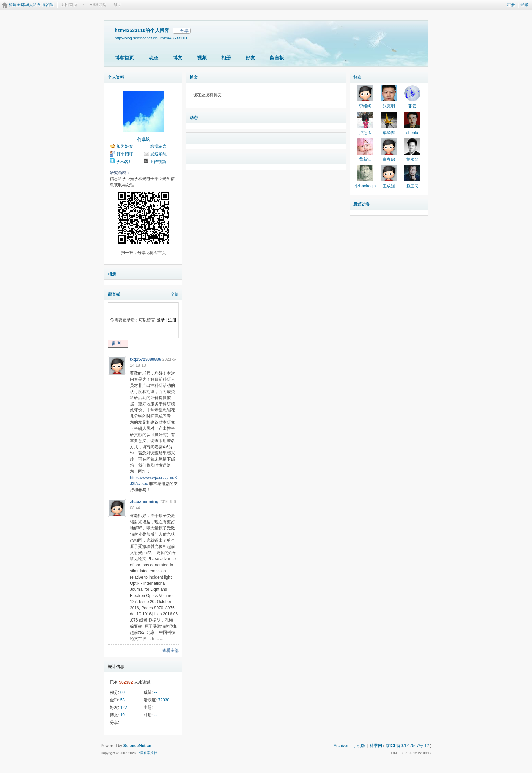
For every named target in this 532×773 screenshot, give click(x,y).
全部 (175, 294)
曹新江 (365, 159)
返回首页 (69, 5)
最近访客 (361, 204)
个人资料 (116, 77)
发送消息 (159, 154)
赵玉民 (412, 186)
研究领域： (120, 173)
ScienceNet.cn (137, 746)
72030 (164, 700)
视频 (202, 58)
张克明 (389, 106)
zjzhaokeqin (365, 186)
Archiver (341, 746)
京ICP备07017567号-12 (407, 746)
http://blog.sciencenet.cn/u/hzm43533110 (151, 38)
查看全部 (171, 651)
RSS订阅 (98, 5)
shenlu (412, 133)
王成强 (389, 186)
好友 (250, 58)
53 (123, 700)
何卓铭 (144, 140)
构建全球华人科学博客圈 (31, 5)
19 (123, 715)
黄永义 (412, 159)
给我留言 (159, 146)
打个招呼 (125, 154)
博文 (178, 58)
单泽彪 (389, 133)
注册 (511, 5)
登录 (524, 5)
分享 (184, 31)
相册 (226, 58)
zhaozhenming (144, 502)
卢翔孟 (365, 133)
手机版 (359, 746)
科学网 (376, 746)
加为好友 (125, 146)
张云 (412, 106)
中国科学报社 (147, 753)
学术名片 (124, 162)
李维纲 (365, 106)
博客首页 (124, 58)
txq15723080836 (145, 359)
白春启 (389, 159)
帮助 (117, 5)
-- (156, 692)
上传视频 (158, 162)
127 (124, 708)
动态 (153, 58)
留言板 (277, 58)
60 (123, 692)
